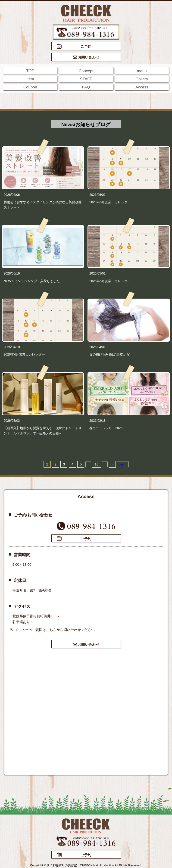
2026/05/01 (97, 273)
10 (97, 464)
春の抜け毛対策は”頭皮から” (110, 354)
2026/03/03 (12, 421)
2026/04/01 (97, 347)
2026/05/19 (12, 273)
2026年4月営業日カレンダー (24, 354)
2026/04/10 (12, 347)
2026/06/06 (12, 195)
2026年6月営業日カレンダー (110, 202)
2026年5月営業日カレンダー (110, 281)
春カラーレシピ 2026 (106, 428)
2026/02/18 (97, 421)
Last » (123, 464)
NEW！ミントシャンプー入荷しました (32, 281)
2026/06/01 (97, 195)
